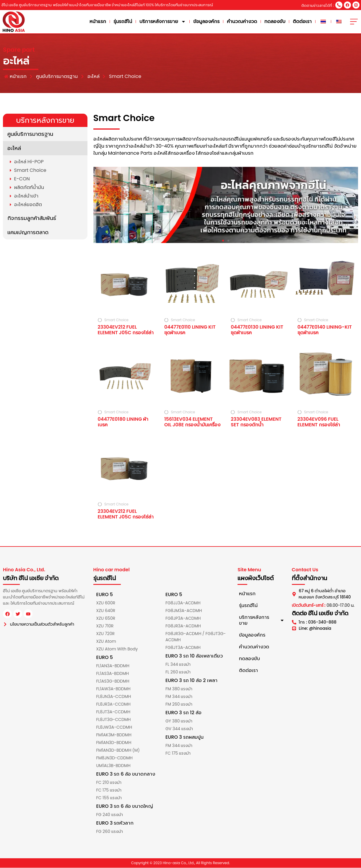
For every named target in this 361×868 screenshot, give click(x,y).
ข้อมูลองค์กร (208, 22)
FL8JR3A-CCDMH (114, 704)
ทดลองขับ (276, 22)
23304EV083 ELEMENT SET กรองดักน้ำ (256, 422)
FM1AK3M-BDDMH (114, 735)
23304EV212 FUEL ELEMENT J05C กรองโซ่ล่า (126, 330)
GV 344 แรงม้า (179, 729)
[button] (223, 241)
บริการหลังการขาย (164, 22)
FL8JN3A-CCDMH (114, 697)
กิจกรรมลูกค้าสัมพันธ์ (32, 218)
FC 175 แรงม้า (109, 790)
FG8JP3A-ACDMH (183, 619)
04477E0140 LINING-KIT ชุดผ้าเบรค (325, 330)
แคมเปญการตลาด (28, 232)
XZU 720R (105, 634)
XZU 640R (106, 611)
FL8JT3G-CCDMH (114, 720)
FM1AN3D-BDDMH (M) (118, 750)
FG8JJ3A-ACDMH (183, 603)
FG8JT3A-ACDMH (183, 648)
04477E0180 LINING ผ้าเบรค (123, 422)
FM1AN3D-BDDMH (114, 743)
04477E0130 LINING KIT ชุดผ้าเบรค (257, 330)
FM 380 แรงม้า (179, 689)
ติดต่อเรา (303, 22)
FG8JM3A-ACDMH (184, 611)
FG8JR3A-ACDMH (183, 626)
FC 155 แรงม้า (109, 798)
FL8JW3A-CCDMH (114, 727)
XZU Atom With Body (117, 649)
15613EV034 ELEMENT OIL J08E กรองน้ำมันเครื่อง (192, 422)
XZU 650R (106, 619)
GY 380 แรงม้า (179, 721)
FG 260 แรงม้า (110, 832)
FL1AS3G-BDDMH (113, 681)
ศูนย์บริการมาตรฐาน (30, 134)
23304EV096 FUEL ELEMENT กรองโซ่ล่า (319, 422)
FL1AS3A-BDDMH (113, 674)
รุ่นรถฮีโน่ (124, 22)
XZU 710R (105, 626)
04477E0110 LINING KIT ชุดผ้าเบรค (190, 330)
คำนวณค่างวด (243, 22)
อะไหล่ (14, 148)
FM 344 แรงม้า (179, 697)
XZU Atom (106, 642)
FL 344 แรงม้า (178, 665)
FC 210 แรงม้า (109, 783)
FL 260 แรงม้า (178, 672)
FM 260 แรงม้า (179, 704)
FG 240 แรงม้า (110, 815)
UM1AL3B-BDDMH (113, 766)
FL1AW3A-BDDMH (113, 689)
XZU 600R (106, 603)
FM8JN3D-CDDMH (114, 758)
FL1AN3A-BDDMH (113, 666)
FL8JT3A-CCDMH (113, 712)
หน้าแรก (99, 22)
